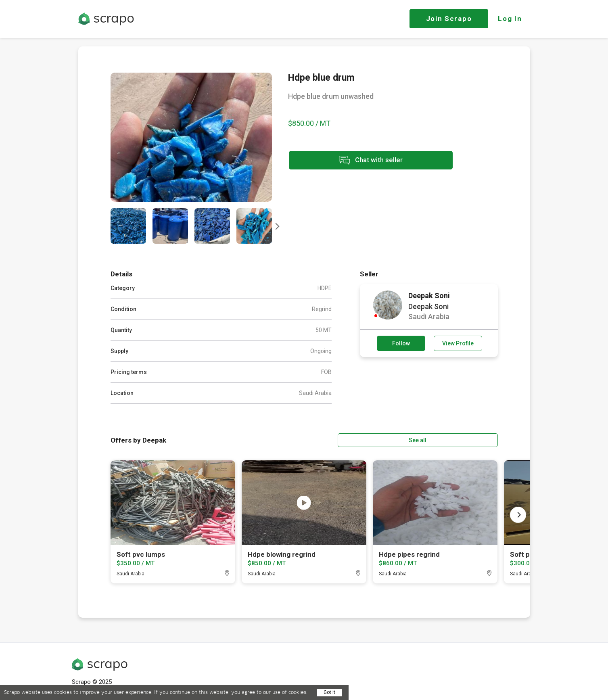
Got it (329, 692)
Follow (401, 343)
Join (449, 19)
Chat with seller (360, 161)
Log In (510, 19)
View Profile (458, 343)
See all (474, 439)
